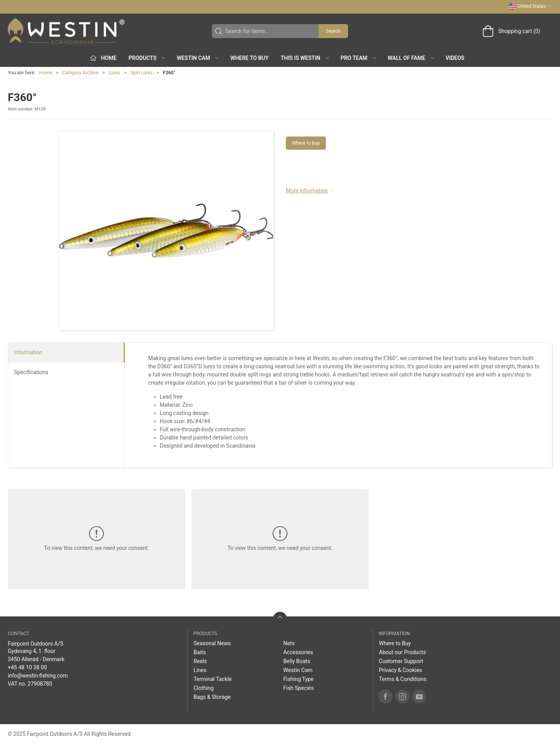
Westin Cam (298, 670)
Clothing (204, 688)
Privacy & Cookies (400, 670)
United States (530, 6)
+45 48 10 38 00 (27, 667)
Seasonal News (212, 643)
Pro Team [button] (359, 58)
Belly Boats (297, 661)
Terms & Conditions (402, 679)
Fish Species (298, 688)
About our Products (402, 652)
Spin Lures (142, 73)
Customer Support (401, 661)
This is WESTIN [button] (305, 58)
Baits (200, 652)
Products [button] (148, 58)
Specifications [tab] (31, 372)
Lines (200, 670)
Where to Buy (249, 58)
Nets (289, 643)
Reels (200, 661)
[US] (66, 31)
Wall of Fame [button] (411, 58)
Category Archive (80, 73)
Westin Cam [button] (199, 58)
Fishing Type (298, 679)
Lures (114, 73)
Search (333, 31)
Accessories (298, 652)
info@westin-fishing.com (38, 676)
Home (46, 73)
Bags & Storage (212, 697)
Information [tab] (28, 352)
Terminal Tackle (213, 679)
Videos (455, 58)
